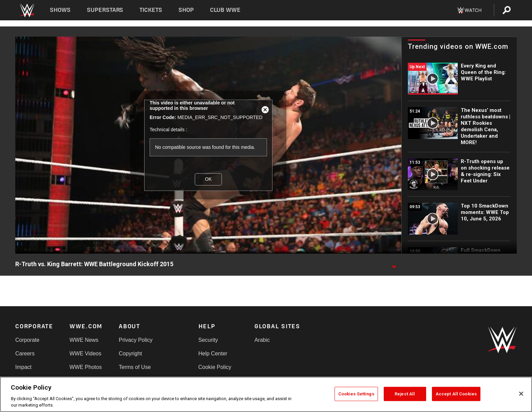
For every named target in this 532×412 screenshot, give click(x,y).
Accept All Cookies (456, 394)
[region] (266, 394)
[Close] (521, 394)
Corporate (27, 340)
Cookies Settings (356, 394)
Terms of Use (135, 367)
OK (208, 179)
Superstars (105, 10)
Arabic (262, 340)
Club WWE (225, 10)
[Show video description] (394, 264)
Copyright (130, 354)
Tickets (151, 10)
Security (208, 340)
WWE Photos (86, 367)
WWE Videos (85, 354)
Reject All (405, 394)
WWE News (84, 340)
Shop (186, 10)
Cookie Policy (215, 367)
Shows (60, 10)
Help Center (213, 354)
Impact (23, 367)
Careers (25, 354)
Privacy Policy (136, 340)
